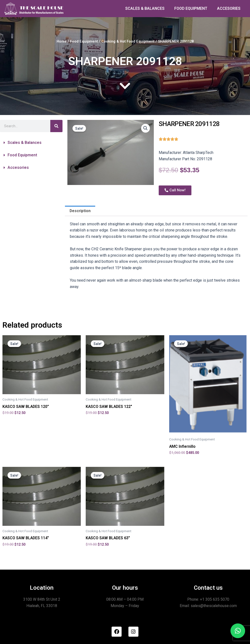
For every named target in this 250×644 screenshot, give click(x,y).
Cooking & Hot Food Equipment (128, 41)
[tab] (80, 211)
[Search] (56, 126)
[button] (31, 143)
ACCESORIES (229, 8)
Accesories (18, 167)
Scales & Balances (25, 143)
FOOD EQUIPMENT (191, 8)
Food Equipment (84, 41)
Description (80, 211)
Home (61, 41)
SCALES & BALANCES (145, 8)
